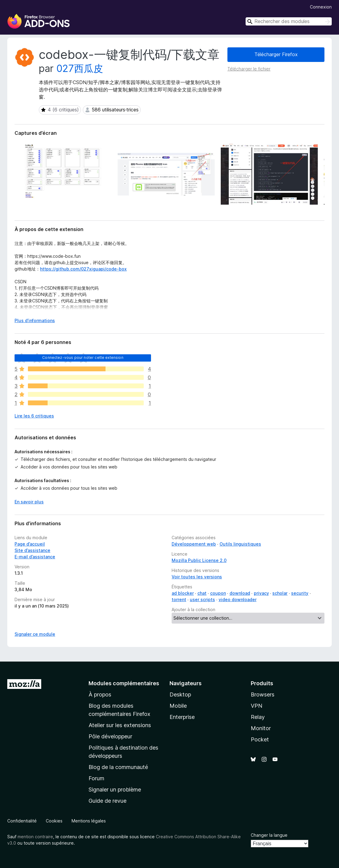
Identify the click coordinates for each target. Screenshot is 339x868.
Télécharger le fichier (249, 69)
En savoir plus (29, 502)
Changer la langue (269, 835)
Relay (258, 717)
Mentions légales (89, 821)
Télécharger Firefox (276, 54)
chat (202, 593)
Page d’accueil (30, 544)
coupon (218, 593)
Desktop (180, 694)
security (300, 593)
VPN (257, 706)
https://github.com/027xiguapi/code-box (83, 269)
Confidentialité (22, 821)
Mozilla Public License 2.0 (199, 560)
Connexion (321, 7)
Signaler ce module (35, 634)
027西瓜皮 (80, 68)
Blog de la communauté (118, 767)
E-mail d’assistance (35, 557)
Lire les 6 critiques (34, 416)
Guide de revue (107, 801)
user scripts (202, 599)
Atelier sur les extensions (120, 725)
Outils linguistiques (240, 544)
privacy (261, 593)
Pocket (260, 739)
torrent (179, 599)
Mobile (178, 706)
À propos (100, 694)
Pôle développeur (110, 736)
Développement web (194, 544)
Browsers (263, 694)
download (240, 593)
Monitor (261, 728)
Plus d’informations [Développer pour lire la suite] (35, 320)
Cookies (54, 821)
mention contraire (35, 837)
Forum (96, 778)
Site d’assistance (32, 550)
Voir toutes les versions (197, 577)
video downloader (238, 599)
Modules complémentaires (124, 683)
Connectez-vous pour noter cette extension (83, 357)
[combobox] (289, 21)
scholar (280, 593)
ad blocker (183, 593)
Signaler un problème (115, 790)
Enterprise (182, 717)
